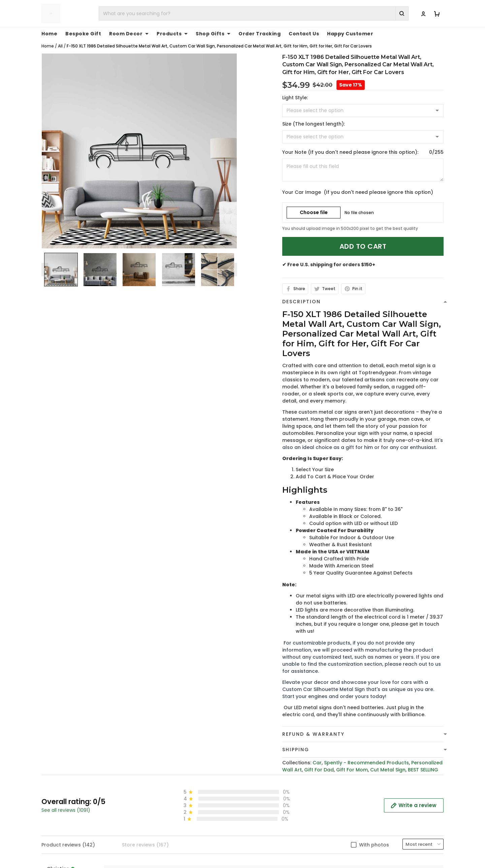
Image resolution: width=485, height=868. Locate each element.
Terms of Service (268, 849)
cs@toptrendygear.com (181, 860)
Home (48, 39)
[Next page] (234, 263)
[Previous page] (45, 263)
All (60, 39)
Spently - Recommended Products (366, 756)
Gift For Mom (352, 763)
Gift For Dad (319, 763)
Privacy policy (265, 839)
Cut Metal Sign (388, 763)
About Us (363, 839)
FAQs (358, 860)
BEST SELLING (423, 763)
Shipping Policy (266, 860)
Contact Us (365, 849)
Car (317, 756)
